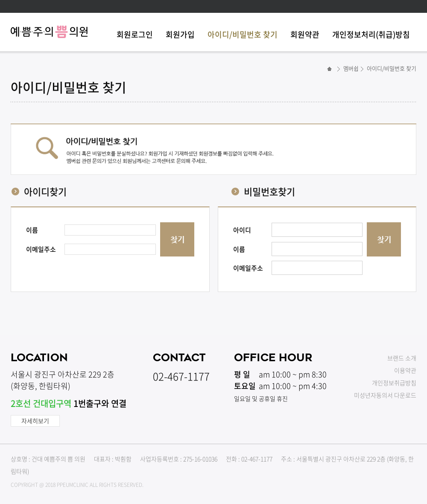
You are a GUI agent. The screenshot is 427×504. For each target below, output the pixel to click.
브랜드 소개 (402, 358)
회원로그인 (135, 34)
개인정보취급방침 (394, 383)
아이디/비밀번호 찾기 (243, 34)
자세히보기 (35, 421)
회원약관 (305, 34)
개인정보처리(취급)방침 (371, 34)
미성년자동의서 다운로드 (385, 395)
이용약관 (405, 370)
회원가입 (180, 34)
